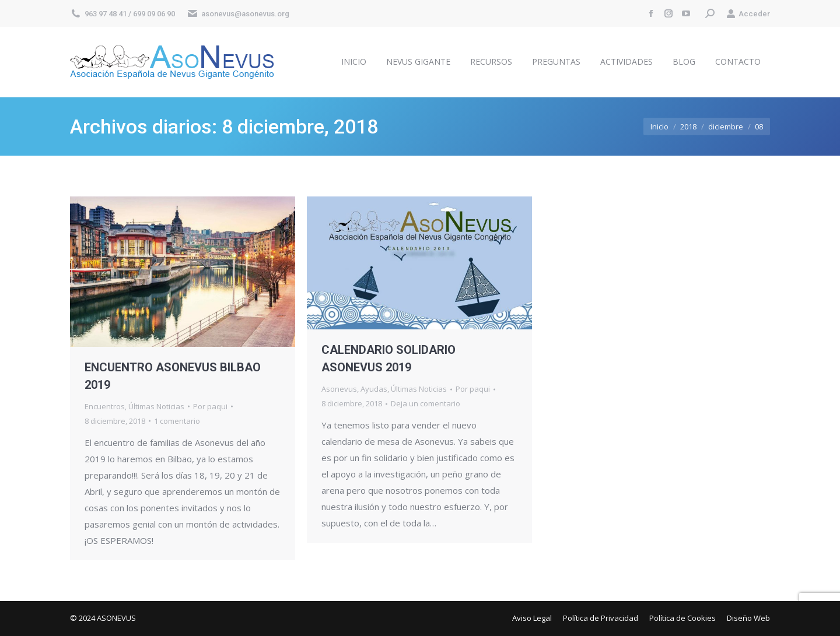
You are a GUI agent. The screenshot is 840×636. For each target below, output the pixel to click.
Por (210, 406)
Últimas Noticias (156, 406)
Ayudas (374, 389)
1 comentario (177, 421)
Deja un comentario (426, 403)
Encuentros (105, 406)
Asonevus (339, 389)
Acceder (748, 14)
